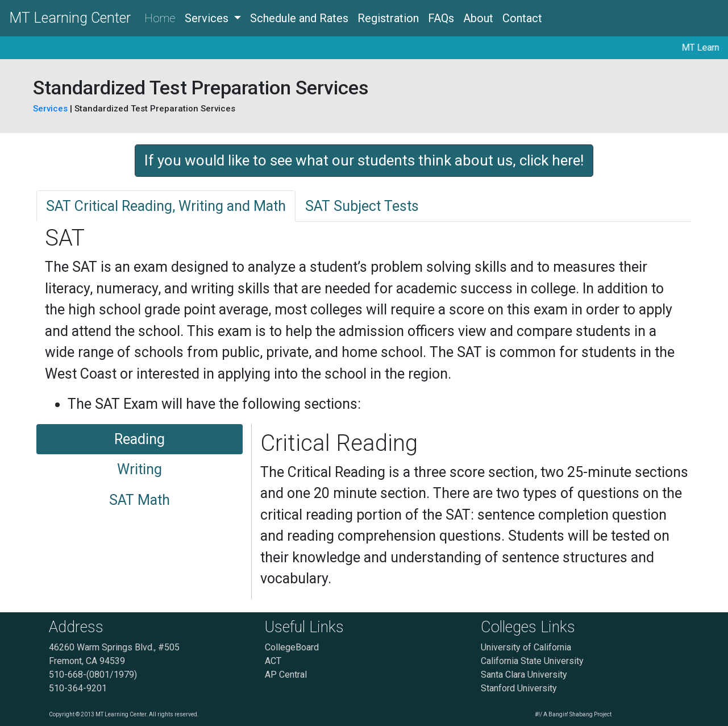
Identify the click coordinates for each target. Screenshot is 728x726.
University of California (526, 647)
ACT (273, 661)
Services (51, 109)
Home (160, 18)
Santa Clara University (524, 675)
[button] (364, 161)
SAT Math (140, 500)
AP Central (286, 675)
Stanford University (519, 688)
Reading (140, 439)
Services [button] (208, 18)
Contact (522, 18)
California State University (532, 661)
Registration (388, 18)
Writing (140, 469)
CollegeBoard (292, 647)
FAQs (441, 18)
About (478, 18)
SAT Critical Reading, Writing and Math (166, 206)
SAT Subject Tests (362, 206)
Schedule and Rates (299, 18)
